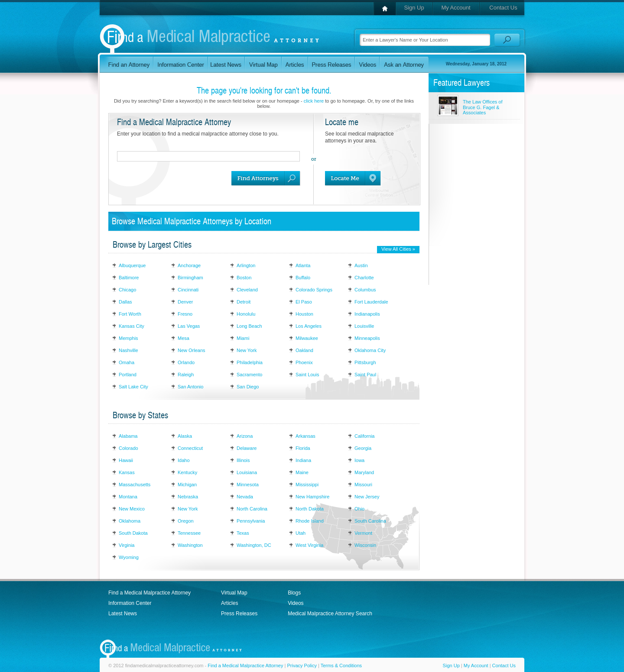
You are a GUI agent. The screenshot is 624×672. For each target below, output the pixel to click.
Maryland (364, 472)
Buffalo (303, 278)
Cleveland (247, 290)
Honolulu (246, 314)
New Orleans (192, 350)
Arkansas (305, 436)
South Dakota (133, 533)
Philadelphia (250, 362)
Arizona (245, 436)
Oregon (186, 521)
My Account (456, 8)
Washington (190, 545)
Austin (361, 265)
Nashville (128, 350)
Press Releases (239, 614)
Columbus (365, 290)
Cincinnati (188, 290)
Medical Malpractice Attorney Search (330, 614)
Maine (302, 472)
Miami (243, 338)
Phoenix (304, 362)
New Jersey (367, 497)
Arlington (246, 265)
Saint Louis (307, 375)
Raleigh (186, 375)
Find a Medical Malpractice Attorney (149, 593)
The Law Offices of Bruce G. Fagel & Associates (483, 107)
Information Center (130, 603)
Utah (301, 533)
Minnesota (248, 485)
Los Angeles (309, 326)
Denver (185, 302)
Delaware (247, 448)
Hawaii (126, 460)
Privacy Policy (302, 666)
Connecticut (190, 448)
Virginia (127, 545)
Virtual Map (234, 593)
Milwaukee (307, 338)
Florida (303, 448)
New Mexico (132, 509)
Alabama (128, 436)
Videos (296, 603)
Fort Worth (130, 314)
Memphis (128, 338)
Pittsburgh (365, 362)
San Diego (248, 387)
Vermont (363, 533)
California (364, 436)
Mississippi (307, 485)
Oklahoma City (370, 350)
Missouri (363, 485)
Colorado (128, 448)
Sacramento (249, 375)
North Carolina (252, 509)
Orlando (186, 362)
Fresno (185, 314)
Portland (128, 375)
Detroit (244, 302)
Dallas (125, 302)
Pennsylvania (251, 521)
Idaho (184, 460)
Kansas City (132, 326)
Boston (244, 278)
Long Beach (249, 326)
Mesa (184, 338)
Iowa (359, 460)
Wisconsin (365, 545)
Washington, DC (254, 545)
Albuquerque (132, 265)
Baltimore (129, 278)
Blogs (294, 593)
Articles (229, 603)
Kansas (127, 472)
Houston (304, 314)
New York (247, 350)
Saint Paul (365, 375)
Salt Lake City (133, 387)
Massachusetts (135, 485)
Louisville (364, 326)
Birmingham (190, 278)
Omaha (127, 362)
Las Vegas (189, 326)
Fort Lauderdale (371, 302)
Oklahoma (130, 521)
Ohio (359, 509)
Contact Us (503, 8)
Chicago (127, 290)
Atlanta (303, 265)
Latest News (123, 614)
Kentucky (187, 472)
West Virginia (309, 545)
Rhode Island (310, 521)
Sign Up (414, 8)
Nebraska (188, 497)
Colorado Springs (314, 290)
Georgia (363, 448)
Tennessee (189, 533)
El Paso (304, 302)
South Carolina (370, 521)
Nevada (245, 497)
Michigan (187, 485)
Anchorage (189, 265)
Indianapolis (367, 314)
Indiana (303, 460)
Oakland (304, 350)
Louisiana (247, 472)
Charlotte (364, 278)
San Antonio (190, 387)
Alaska (185, 436)
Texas (243, 533)
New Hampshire (312, 497)
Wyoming (129, 557)
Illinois (243, 460)
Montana (128, 497)
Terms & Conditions (341, 666)
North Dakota (310, 509)
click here (314, 101)
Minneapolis (367, 338)
